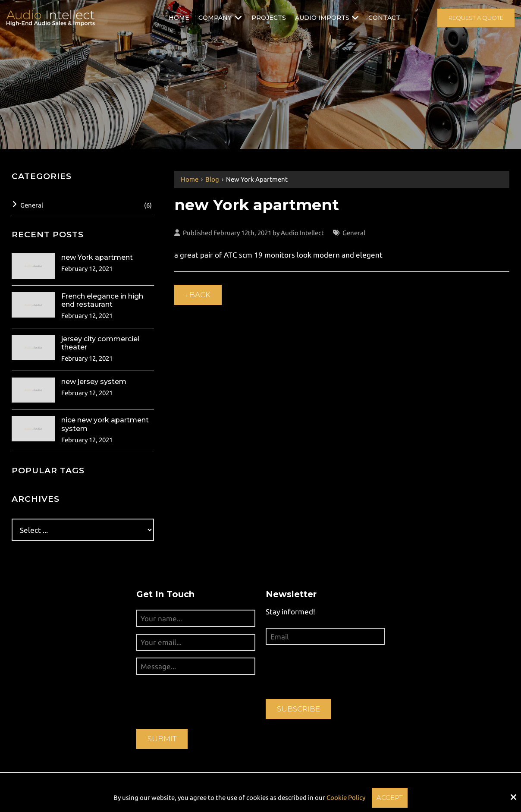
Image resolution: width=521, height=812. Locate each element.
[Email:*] (325, 636)
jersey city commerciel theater (100, 343)
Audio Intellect (302, 233)
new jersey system (94, 382)
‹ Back (198, 295)
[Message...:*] (196, 666)
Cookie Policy (346, 798)
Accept (390, 798)
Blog (212, 179)
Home (190, 179)
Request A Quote (476, 18)
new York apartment (97, 257)
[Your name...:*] (196, 618)
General (354, 233)
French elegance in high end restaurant (102, 300)
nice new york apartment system (105, 424)
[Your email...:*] (196, 642)
